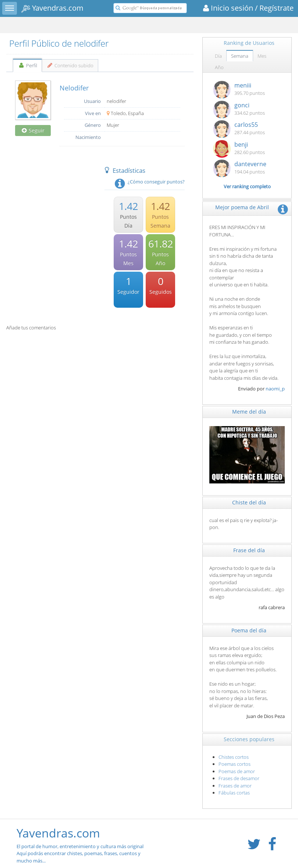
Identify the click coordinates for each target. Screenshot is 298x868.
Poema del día (249, 630)
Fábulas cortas (234, 793)
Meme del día (249, 412)
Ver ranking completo (247, 186)
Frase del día (249, 550)
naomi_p (275, 389)
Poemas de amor (237, 771)
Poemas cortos (235, 764)
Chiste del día (249, 502)
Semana (240, 56)
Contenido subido (70, 65)
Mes (262, 56)
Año (219, 67)
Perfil (27, 65)
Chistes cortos (234, 757)
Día (218, 56)
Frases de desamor (239, 778)
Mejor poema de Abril (242, 207)
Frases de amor (235, 786)
